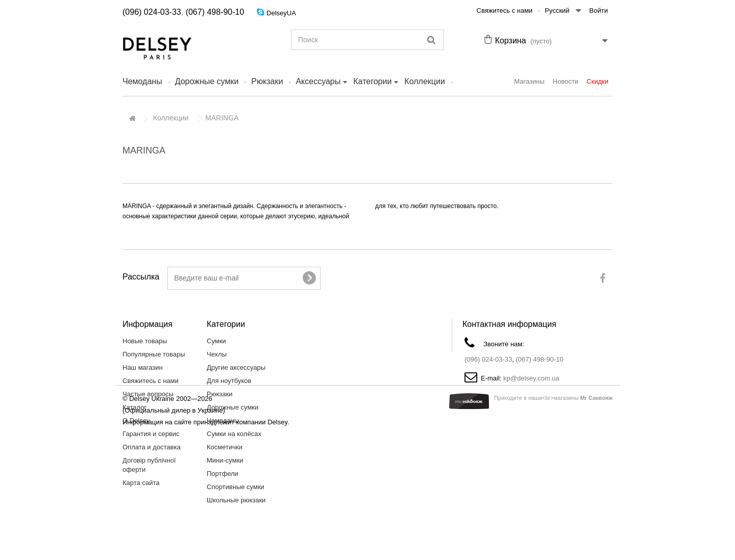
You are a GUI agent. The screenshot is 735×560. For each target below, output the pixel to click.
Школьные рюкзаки (236, 500)
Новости (566, 81)
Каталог (134, 407)
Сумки (216, 341)
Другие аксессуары (236, 367)
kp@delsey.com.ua (531, 378)
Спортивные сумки (236, 487)
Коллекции (424, 81)
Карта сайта (141, 483)
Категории (372, 81)
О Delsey (136, 421)
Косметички (225, 447)
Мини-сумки (225, 460)
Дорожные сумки (207, 81)
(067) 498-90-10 (215, 12)
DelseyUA (281, 13)
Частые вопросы (148, 394)
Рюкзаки (267, 81)
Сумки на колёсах (234, 434)
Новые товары (145, 341)
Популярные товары (154, 354)
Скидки (597, 81)
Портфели (223, 474)
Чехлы (217, 354)
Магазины (529, 81)
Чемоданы (142, 81)
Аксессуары (318, 81)
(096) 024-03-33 (152, 12)
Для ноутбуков (229, 381)
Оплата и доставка (152, 447)
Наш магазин (143, 367)
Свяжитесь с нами (505, 10)
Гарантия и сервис (151, 434)
